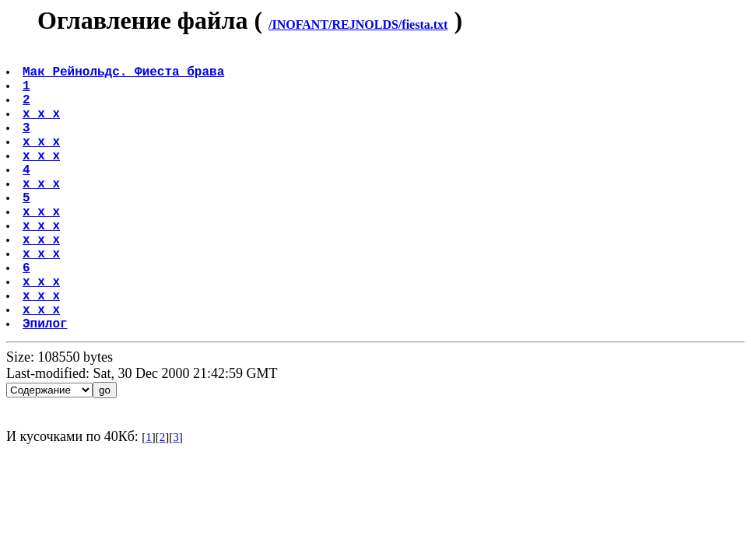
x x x (43, 128)
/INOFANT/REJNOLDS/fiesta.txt (358, 24)
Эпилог (47, 385)
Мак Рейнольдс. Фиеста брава (125, 77)
